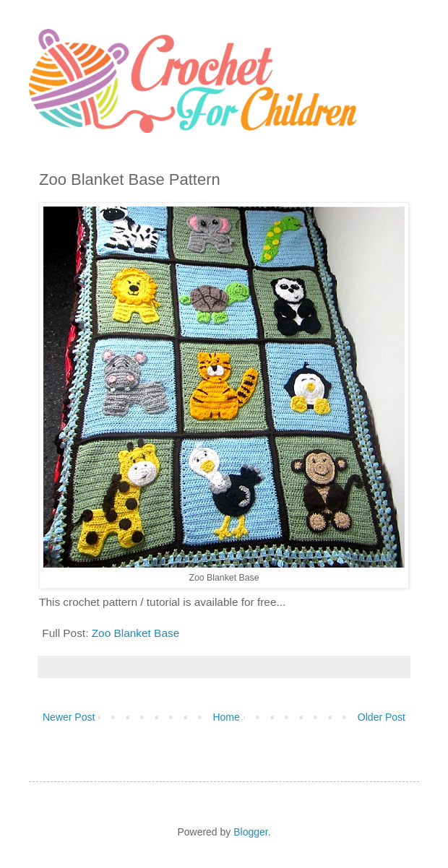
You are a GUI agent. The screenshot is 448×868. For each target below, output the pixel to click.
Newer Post (69, 717)
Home (226, 717)
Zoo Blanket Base (136, 633)
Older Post (382, 717)
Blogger (250, 832)
